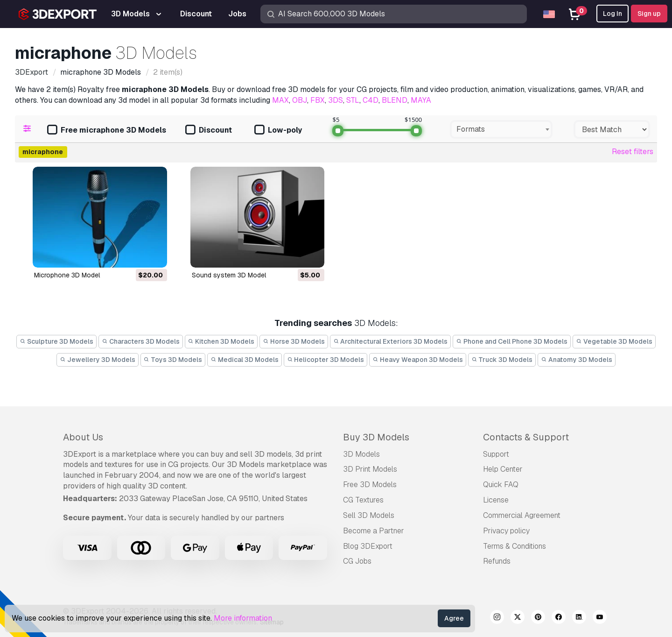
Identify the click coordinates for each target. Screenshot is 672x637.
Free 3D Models (370, 485)
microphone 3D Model (67, 275)
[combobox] (501, 129)
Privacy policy (506, 531)
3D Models (361, 454)
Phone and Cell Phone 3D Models (512, 341)
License (496, 500)
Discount (209, 131)
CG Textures (363, 500)
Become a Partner (374, 531)
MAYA (421, 100)
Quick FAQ (501, 485)
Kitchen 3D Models (221, 341)
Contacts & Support (526, 437)
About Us (83, 437)
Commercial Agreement (522, 515)
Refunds (497, 561)
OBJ (300, 100)
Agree (454, 618)
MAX (280, 100)
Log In (612, 14)
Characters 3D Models (141, 341)
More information (243, 618)
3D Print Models (370, 469)
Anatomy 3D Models (577, 360)
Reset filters (633, 152)
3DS (336, 100)
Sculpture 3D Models (56, 341)
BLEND (395, 100)
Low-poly (278, 131)
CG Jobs (357, 561)
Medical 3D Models (245, 360)
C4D (371, 100)
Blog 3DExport (368, 546)
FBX (318, 100)
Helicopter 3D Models (326, 360)
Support (496, 454)
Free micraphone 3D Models (107, 131)
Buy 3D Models (376, 437)
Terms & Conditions (514, 546)
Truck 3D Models (502, 360)
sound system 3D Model (229, 275)
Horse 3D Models (294, 341)
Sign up (649, 14)
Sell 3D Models (369, 515)
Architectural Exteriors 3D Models (391, 341)
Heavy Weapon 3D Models (418, 360)
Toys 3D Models (173, 360)
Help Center (503, 469)
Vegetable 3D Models (614, 341)
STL (353, 100)
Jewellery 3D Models (98, 360)
